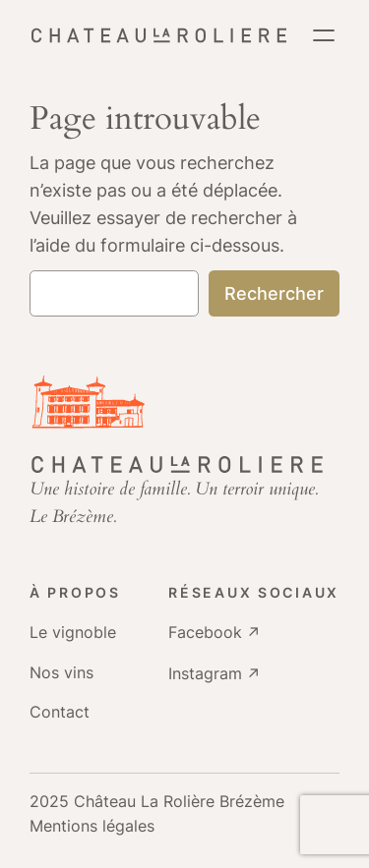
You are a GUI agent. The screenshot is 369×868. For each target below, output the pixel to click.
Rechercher (274, 293)
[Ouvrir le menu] (324, 35)
